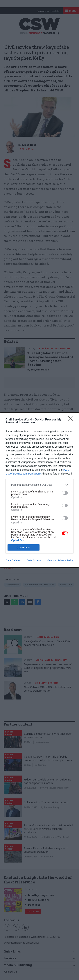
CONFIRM (24, 547)
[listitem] (39, 485)
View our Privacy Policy (60, 560)
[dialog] (39, 490)
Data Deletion (13, 560)
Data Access (34, 560)
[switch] (65, 493)
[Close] (72, 420)
